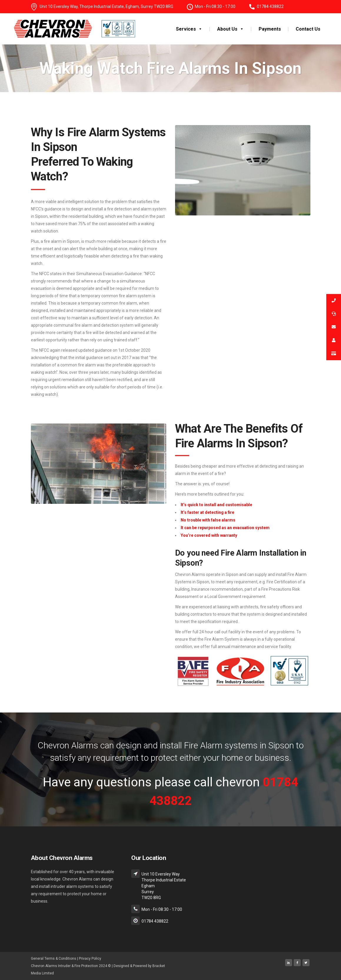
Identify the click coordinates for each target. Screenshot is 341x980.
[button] (199, 29)
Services (189, 29)
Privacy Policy (90, 959)
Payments (270, 29)
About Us (231, 29)
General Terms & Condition (53, 959)
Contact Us (308, 29)
